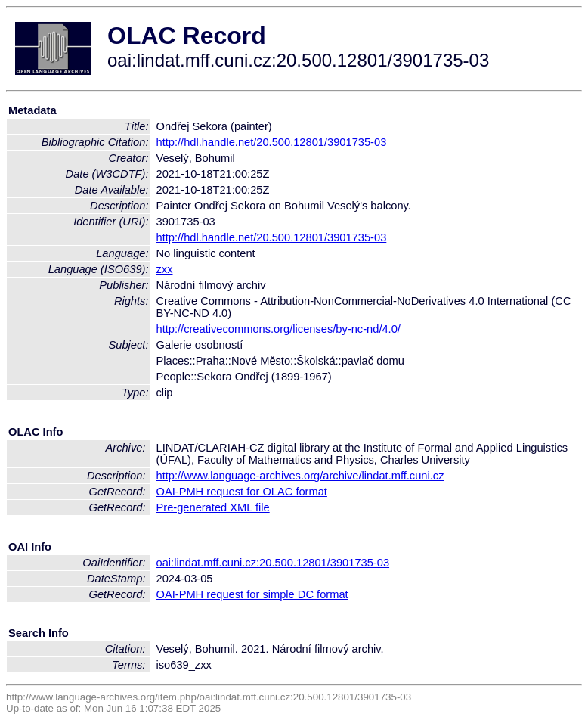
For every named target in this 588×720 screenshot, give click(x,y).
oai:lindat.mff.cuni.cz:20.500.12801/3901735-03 (273, 563)
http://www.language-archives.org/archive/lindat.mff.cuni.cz (300, 476)
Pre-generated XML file (213, 507)
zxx (165, 269)
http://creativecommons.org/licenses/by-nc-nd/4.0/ (279, 329)
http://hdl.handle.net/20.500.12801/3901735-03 (272, 142)
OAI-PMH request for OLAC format (242, 492)
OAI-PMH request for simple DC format (252, 594)
